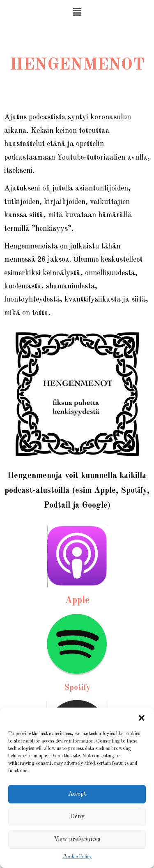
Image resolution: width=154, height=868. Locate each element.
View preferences (77, 839)
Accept (77, 794)
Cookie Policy (77, 857)
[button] (142, 718)
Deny (77, 817)
